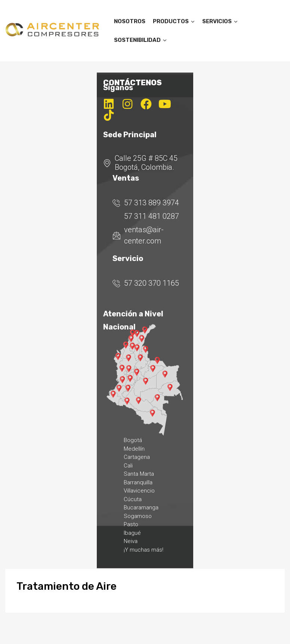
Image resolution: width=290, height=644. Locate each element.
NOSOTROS (130, 21)
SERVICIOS (220, 21)
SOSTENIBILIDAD (140, 40)
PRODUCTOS (174, 21)
